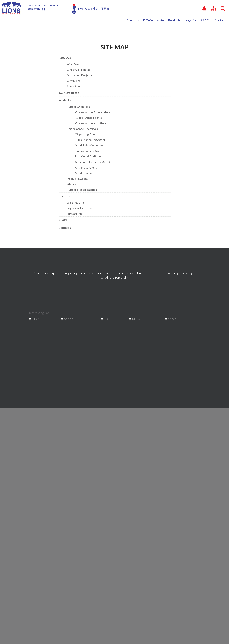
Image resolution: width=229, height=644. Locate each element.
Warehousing (76, 201)
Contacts (66, 225)
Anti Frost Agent (87, 166)
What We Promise (80, 72)
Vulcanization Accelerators (93, 113)
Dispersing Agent (87, 134)
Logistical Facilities (81, 206)
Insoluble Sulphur (79, 177)
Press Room (76, 88)
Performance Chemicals (83, 129)
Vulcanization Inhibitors (91, 123)
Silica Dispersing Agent (91, 140)
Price (35, 319)
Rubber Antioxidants (89, 118)
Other (171, 319)
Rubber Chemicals (80, 107)
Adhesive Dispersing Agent (93, 161)
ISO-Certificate (70, 94)
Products (66, 101)
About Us (66, 60)
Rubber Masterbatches (83, 188)
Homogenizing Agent (90, 150)
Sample (68, 319)
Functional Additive (89, 156)
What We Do (76, 66)
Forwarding (75, 211)
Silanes (73, 183)
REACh (65, 218)
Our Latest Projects (80, 77)
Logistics (66, 194)
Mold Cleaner (85, 172)
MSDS (135, 319)
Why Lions (75, 82)
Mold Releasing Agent (90, 145)
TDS (107, 319)
